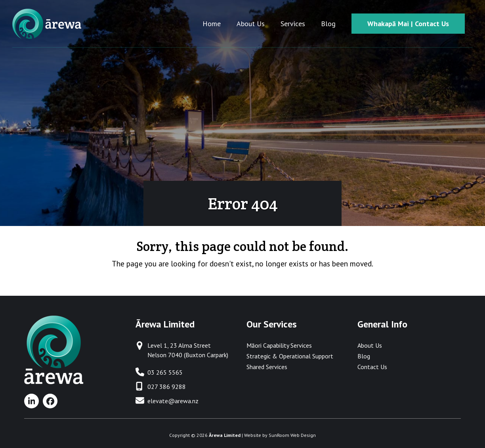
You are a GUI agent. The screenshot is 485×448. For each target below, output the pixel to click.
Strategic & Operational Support (290, 356)
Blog (364, 356)
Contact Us (372, 367)
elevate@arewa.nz (173, 401)
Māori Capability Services (279, 345)
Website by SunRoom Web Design (280, 435)
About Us (370, 345)
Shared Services (267, 367)
